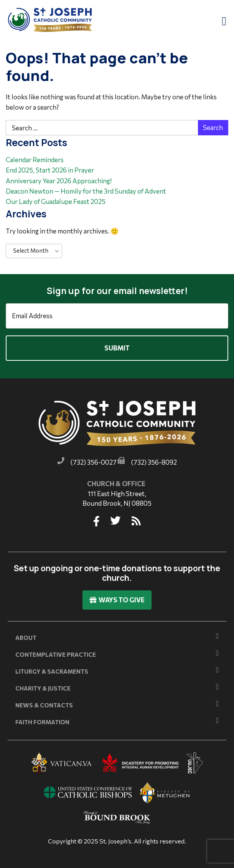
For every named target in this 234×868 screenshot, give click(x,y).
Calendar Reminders (35, 160)
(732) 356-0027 (94, 462)
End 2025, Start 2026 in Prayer (50, 170)
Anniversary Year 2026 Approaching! (59, 181)
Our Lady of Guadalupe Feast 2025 (56, 201)
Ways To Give (117, 600)
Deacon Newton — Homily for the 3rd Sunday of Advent (86, 191)
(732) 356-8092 (154, 462)
